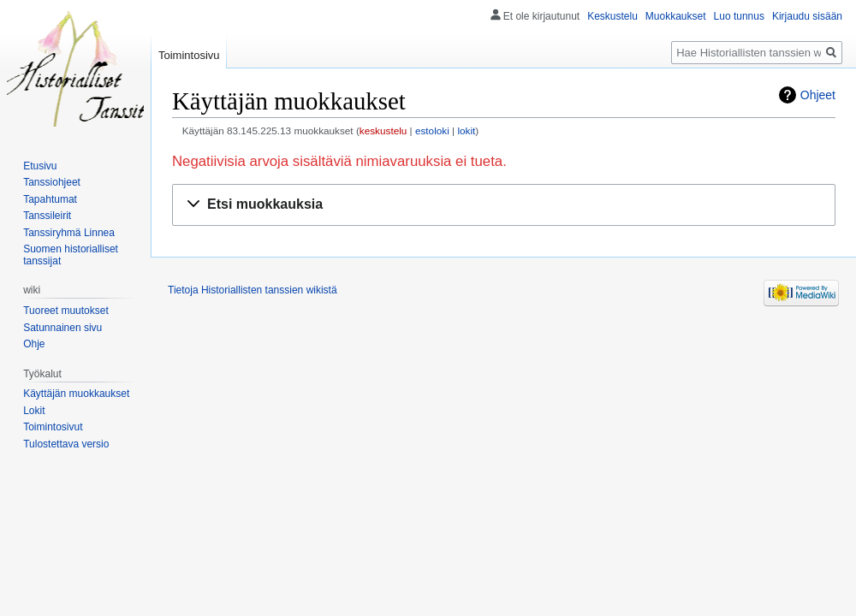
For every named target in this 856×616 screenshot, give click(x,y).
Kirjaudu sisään (807, 16)
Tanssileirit (47, 216)
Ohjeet (818, 95)
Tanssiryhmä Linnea (69, 233)
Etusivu (40, 166)
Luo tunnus (739, 16)
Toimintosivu (189, 55)
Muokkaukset (676, 16)
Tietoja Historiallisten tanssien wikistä (253, 290)
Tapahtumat (50, 199)
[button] (504, 205)
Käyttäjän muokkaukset (76, 394)
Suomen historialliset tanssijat (71, 255)
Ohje (34, 344)
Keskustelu (612, 16)
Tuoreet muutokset (66, 311)
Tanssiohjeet (52, 182)
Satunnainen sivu (62, 328)
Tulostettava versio (66, 444)
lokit (466, 130)
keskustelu (383, 130)
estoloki (432, 130)
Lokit (34, 411)
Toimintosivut (53, 427)
